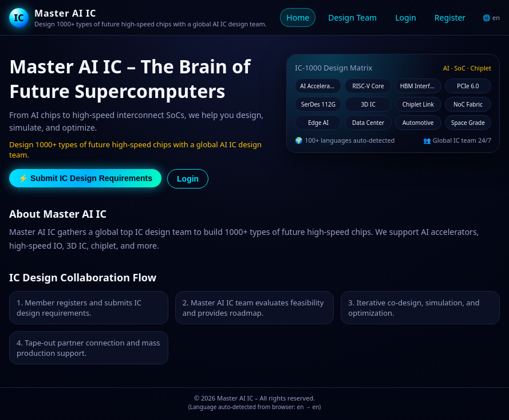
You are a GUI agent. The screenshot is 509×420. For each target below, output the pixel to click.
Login (406, 17)
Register (450, 17)
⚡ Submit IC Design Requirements (85, 178)
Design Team (352, 17)
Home (298, 17)
